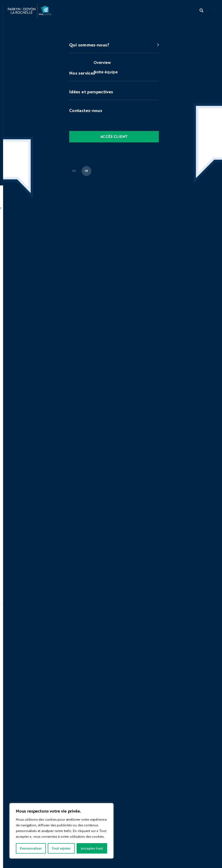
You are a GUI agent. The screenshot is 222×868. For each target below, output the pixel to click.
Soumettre (131, 705)
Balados (36, 199)
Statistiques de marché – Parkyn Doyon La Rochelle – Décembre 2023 (73, 382)
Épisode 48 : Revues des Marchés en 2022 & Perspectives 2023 (65, 362)
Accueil (12, 199)
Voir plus (16, 582)
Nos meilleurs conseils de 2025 (57, 546)
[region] (61, 831)
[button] (213, 11)
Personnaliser (31, 848)
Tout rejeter (61, 848)
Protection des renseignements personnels (114, 829)
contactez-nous (29, 801)
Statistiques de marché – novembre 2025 (65, 568)
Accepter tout (92, 848)
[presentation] (42, 705)
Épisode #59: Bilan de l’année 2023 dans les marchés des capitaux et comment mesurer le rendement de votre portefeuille (103, 208)
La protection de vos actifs (176, 829)
